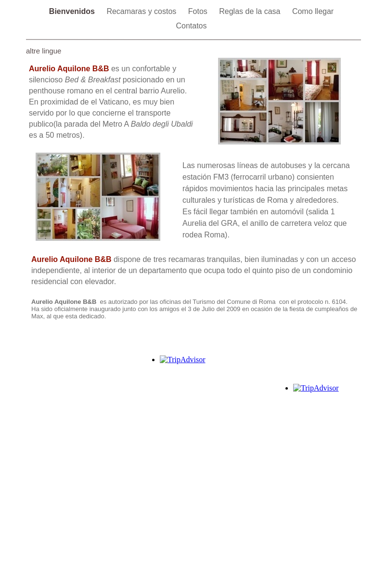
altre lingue (44, 51)
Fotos (199, 11)
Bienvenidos (73, 11)
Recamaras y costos (142, 11)
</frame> (319, 414)
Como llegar (313, 11)
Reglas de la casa (251, 11)
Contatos (191, 26)
